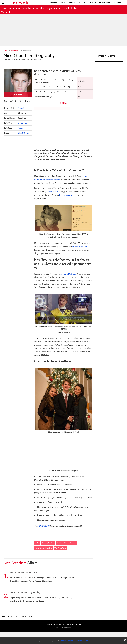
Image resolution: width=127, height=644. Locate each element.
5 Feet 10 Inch (23, 133)
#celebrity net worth (48, 543)
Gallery (118, 3)
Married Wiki (20, 3)
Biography (52, 3)
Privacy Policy (67, 641)
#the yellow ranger (61, 548)
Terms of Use (82, 641)
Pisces (20, 128)
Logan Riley (52, 192)
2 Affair (63, 103)
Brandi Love (35, 8)
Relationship (105, 3)
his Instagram (66, 195)
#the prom (73, 543)
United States (23, 123)
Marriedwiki (44, 526)
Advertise (71, 624)
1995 (28, 108)
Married (83, 3)
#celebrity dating (62, 543)
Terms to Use (50, 624)
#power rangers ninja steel (43, 548)
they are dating (80, 247)
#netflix (37, 543)
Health (93, 3)
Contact (79, 624)
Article (72, 3)
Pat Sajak (47, 8)
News (63, 3)
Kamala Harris (61, 8)
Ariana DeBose (69, 274)
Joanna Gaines (20, 8)
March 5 (21, 108)
